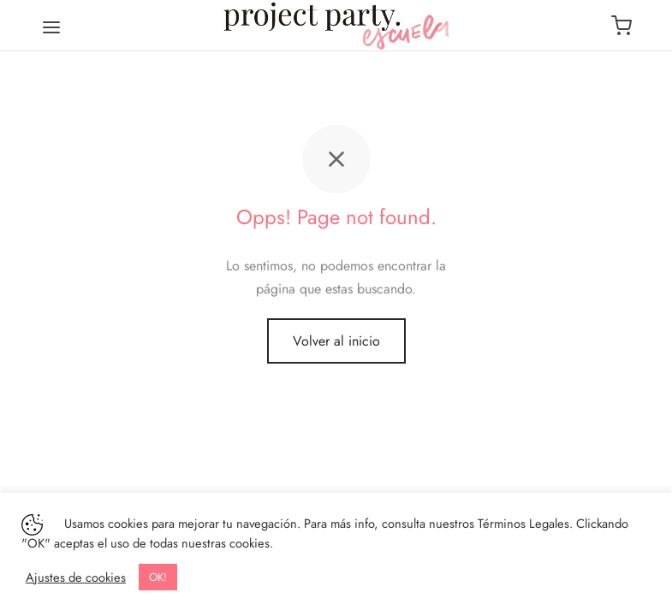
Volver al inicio (336, 341)
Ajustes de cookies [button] (76, 577)
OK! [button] (158, 577)
